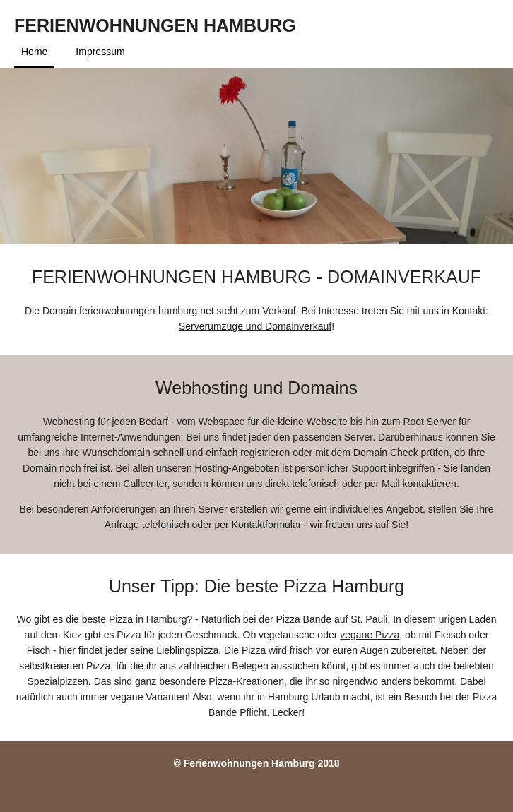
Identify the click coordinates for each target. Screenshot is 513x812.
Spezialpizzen (57, 681)
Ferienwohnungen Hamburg (155, 25)
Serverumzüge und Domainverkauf (255, 326)
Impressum (100, 52)
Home (34, 52)
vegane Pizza (370, 635)
